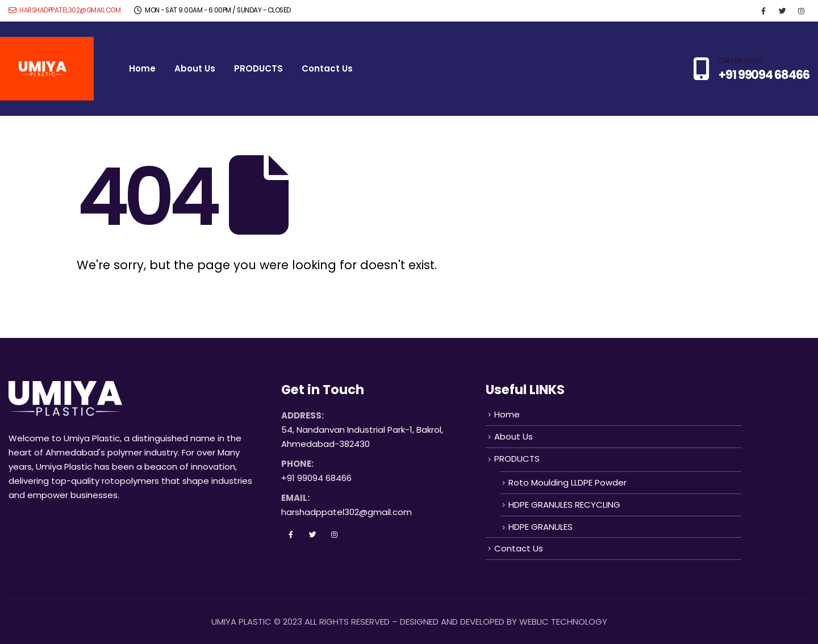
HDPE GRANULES (541, 527)
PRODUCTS (258, 68)
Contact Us (327, 68)
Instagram (334, 534)
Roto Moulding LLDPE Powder (567, 482)
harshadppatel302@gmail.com (64, 10)
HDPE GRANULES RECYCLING (564, 505)
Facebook (291, 534)
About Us (195, 68)
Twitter (312, 534)
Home (142, 68)
